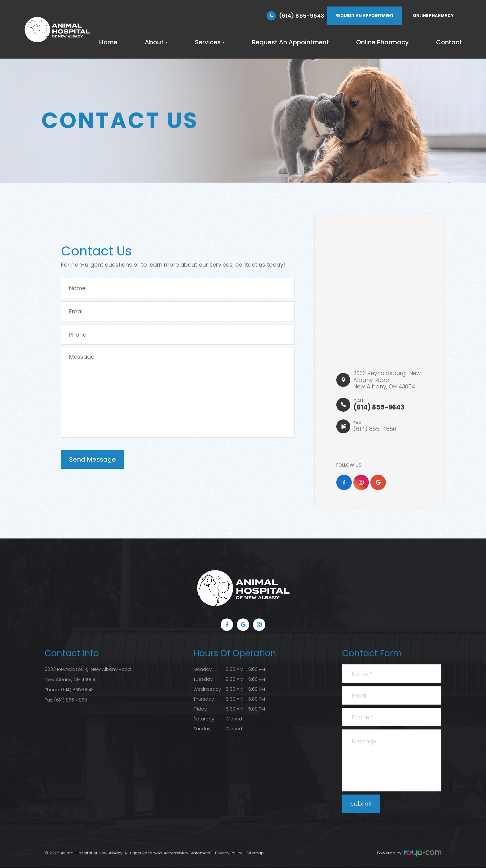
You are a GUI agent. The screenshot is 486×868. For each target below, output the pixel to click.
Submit (361, 804)
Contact (449, 42)
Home (108, 42)
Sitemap (255, 853)
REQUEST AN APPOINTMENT (365, 16)
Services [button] (210, 42)
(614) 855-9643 (302, 16)
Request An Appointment (290, 42)
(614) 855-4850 (72, 699)
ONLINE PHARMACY (433, 16)
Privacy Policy (229, 853)
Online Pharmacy (382, 42)
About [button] (156, 42)
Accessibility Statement (187, 853)
